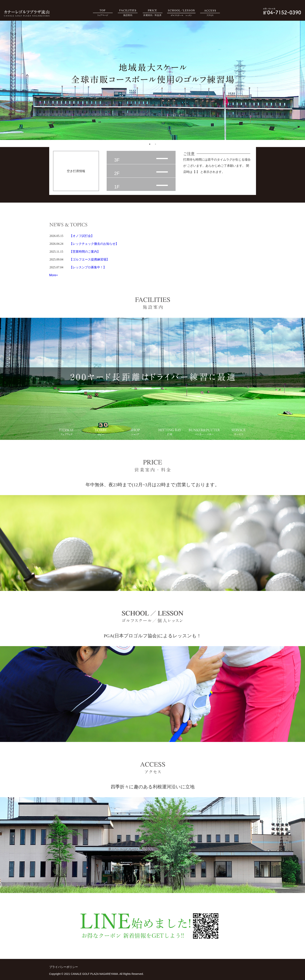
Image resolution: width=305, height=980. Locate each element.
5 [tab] (188, 424)
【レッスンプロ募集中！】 (88, 267)
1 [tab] (150, 144)
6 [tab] (222, 424)
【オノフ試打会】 (82, 236)
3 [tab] (119, 424)
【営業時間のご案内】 (85, 252)
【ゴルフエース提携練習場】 (89, 259)
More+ (54, 275)
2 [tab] (155, 144)
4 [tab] (154, 424)
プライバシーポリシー (64, 967)
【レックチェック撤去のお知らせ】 (94, 244)
